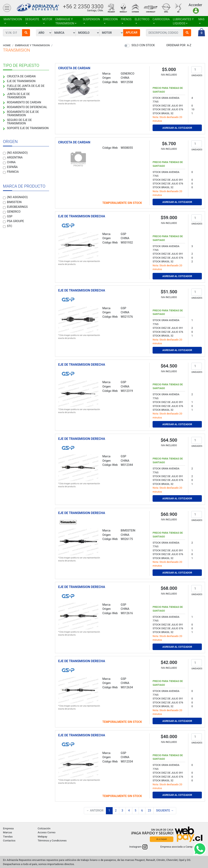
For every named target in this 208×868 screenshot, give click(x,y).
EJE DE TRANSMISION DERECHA (82, 216)
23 (149, 811)
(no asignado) (17, 153)
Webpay (43, 836)
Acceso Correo (47, 832)
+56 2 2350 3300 (83, 7)
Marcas (7, 832)
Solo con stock (143, 45)
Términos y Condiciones (52, 840)
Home (7, 45)
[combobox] (165, 33)
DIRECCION (110, 19)
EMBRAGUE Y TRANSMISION (65, 22)
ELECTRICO (142, 19)
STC (10, 226)
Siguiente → (165, 811)
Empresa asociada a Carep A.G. (183, 847)
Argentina (15, 158)
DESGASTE (32, 19)
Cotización (44, 828)
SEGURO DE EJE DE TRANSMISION (19, 122)
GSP (10, 216)
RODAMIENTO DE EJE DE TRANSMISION (23, 114)
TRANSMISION (16, 50)
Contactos (9, 840)
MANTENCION (13, 19)
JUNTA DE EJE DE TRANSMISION (18, 96)
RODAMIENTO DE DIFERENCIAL (27, 107)
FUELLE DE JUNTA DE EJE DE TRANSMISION (26, 88)
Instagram (138, 847)
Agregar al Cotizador (177, 128)
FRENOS (126, 19)
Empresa (8, 828)
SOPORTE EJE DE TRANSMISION (28, 128)
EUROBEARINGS (17, 207)
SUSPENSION (91, 19)
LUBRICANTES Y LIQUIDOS (183, 22)
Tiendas (8, 836)
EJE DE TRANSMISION (21, 81)
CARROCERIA (161, 19)
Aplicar (132, 33)
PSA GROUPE (15, 221)
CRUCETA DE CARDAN (21, 76)
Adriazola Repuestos (38, 8)
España (12, 167)
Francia (13, 172)
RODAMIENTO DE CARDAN (24, 102)
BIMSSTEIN (14, 202)
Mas (201, 19)
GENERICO (14, 212)
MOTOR (47, 19)
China (11, 162)
